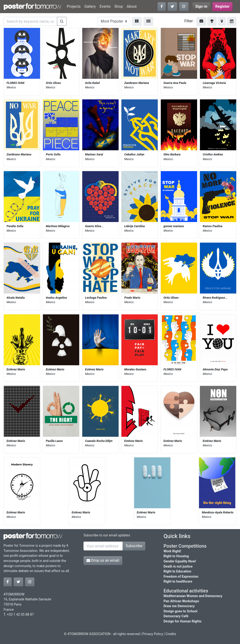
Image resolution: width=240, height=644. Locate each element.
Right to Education (177, 571)
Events (105, 6)
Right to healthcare (178, 582)
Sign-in (201, 6)
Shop (119, 6)
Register (222, 6)
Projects (74, 6)
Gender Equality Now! (180, 561)
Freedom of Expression (181, 577)
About (132, 6)
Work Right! (172, 551)
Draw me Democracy (179, 606)
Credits (171, 634)
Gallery (90, 6)
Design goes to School (180, 611)
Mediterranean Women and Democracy (193, 596)
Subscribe (134, 546)
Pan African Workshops (181, 601)
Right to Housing (176, 556)
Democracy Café (176, 616)
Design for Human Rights (183, 621)
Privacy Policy (153, 634)
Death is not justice (178, 567)
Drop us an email (103, 560)
